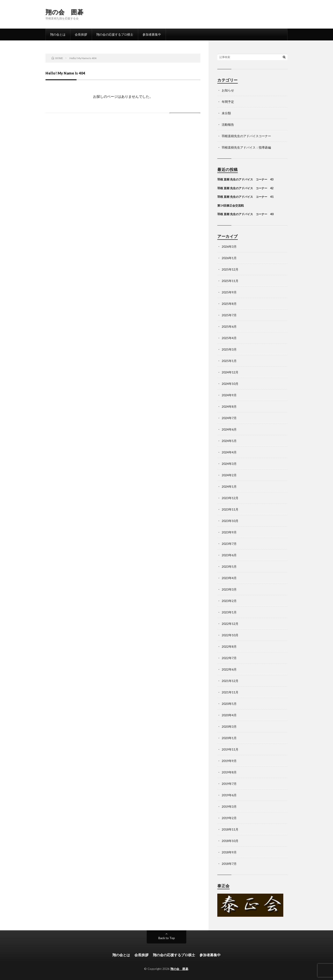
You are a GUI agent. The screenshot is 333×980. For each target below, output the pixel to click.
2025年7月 (229, 315)
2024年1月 (229, 486)
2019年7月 (229, 784)
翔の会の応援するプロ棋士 (115, 34)
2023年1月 (229, 612)
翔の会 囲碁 (64, 12)
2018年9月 (229, 852)
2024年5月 (229, 441)
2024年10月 (230, 384)
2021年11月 (230, 692)
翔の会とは (58, 34)
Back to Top (167, 938)
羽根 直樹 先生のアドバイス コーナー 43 (245, 179)
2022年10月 (230, 635)
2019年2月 (229, 818)
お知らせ (228, 90)
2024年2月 (229, 475)
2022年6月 (229, 669)
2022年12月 (230, 624)
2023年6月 (229, 555)
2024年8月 (229, 406)
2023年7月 (229, 544)
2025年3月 (229, 349)
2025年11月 (230, 281)
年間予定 (228, 102)
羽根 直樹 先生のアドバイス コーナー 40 (245, 214)
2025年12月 (230, 269)
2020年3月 (229, 726)
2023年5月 (229, 566)
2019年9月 (229, 761)
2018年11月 (230, 829)
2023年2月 (229, 601)
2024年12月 (230, 372)
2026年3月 (229, 246)
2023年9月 (229, 532)
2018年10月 (230, 841)
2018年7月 (229, 864)
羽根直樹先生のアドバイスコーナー (246, 136)
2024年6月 (229, 429)
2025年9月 (229, 292)
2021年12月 (230, 681)
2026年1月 (229, 258)
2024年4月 (229, 452)
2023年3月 (229, 589)
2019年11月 (230, 749)
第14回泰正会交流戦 (231, 205)
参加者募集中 (152, 34)
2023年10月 (230, 521)
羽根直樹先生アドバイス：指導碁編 (246, 147)
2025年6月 (229, 326)
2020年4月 (229, 715)
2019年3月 (229, 806)
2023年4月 (229, 578)
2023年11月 (230, 509)
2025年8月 (229, 304)
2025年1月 (229, 361)
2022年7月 (229, 658)
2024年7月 (229, 418)
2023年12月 (230, 498)
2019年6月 (229, 795)
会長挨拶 (81, 34)
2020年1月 (229, 738)
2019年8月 (229, 772)
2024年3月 (229, 464)
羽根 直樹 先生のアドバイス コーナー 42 (245, 188)
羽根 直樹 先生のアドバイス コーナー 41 (245, 197)
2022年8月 (229, 646)
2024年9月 (229, 395)
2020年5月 (229, 704)
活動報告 (228, 125)
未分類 (226, 113)
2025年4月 (229, 338)
